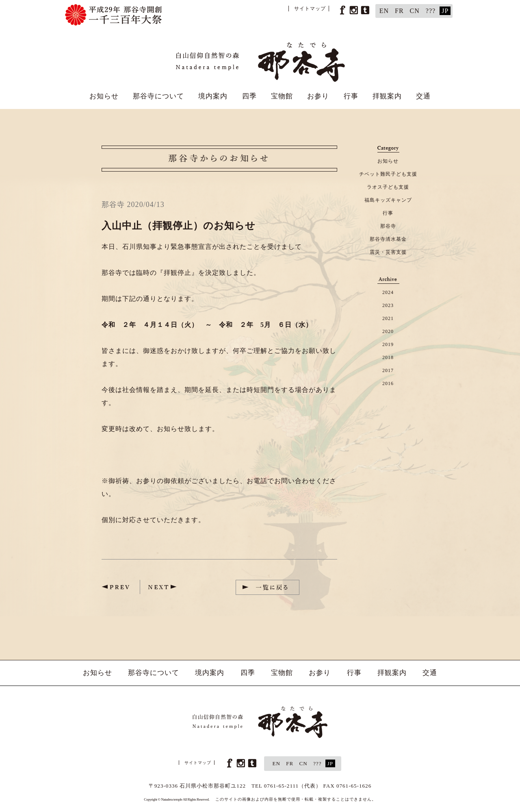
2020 (388, 331)
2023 (388, 305)
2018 (388, 357)
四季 (249, 96)
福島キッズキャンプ (388, 200)
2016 (388, 383)
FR (399, 11)
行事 (351, 96)
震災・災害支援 (388, 252)
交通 (423, 96)
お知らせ (104, 96)
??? (431, 11)
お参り (318, 96)
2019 (388, 344)
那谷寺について (158, 96)
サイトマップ (310, 9)
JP (445, 11)
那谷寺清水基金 (388, 239)
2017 (388, 370)
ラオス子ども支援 (388, 187)
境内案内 (213, 96)
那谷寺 (388, 226)
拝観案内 (387, 96)
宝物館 (282, 96)
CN (415, 11)
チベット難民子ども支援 (388, 174)
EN (384, 11)
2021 (388, 318)
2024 (388, 292)
